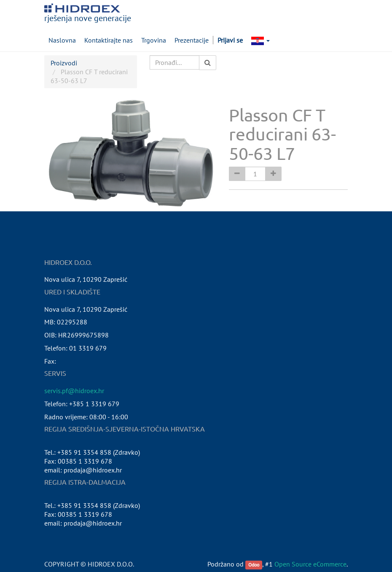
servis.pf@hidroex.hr (74, 391)
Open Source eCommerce (310, 564)
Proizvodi (64, 63)
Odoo (254, 565)
